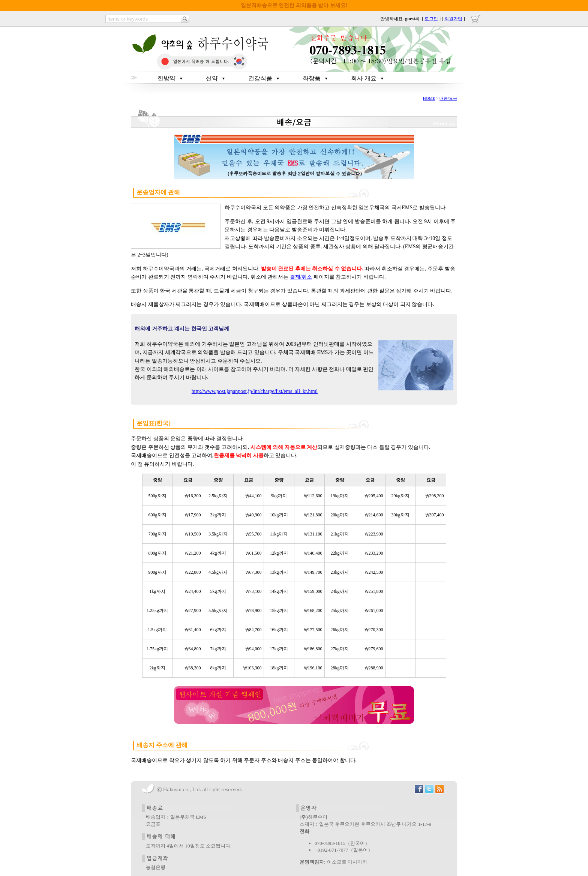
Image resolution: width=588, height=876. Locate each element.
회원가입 (453, 19)
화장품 (312, 78)
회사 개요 (364, 78)
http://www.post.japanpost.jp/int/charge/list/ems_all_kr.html (255, 391)
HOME (429, 98)
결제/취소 (301, 277)
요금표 (153, 824)
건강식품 (260, 78)
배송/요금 (448, 98)
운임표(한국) (154, 423)
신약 (212, 78)
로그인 (431, 19)
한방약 (166, 78)
